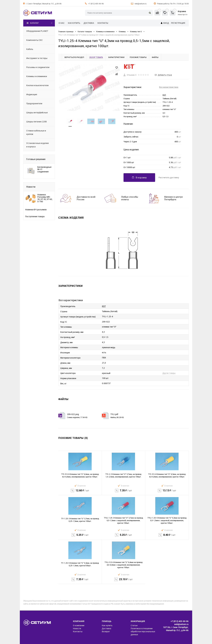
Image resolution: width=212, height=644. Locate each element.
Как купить (74, 23)
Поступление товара (35, 216)
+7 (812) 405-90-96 (96, 4)
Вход (166, 23)
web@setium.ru (141, 4)
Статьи (134, 625)
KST (164, 95)
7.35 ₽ (124, 492)
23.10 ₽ (124, 581)
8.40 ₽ (167, 537)
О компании (79, 625)
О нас (62, 23)
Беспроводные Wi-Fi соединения (44, 169)
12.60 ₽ (80, 492)
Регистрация (178, 23)
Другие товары (169, 373)
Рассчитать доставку (169, 177)
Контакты (103, 23)
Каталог (33, 23)
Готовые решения (36, 159)
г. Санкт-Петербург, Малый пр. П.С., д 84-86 (44, 4)
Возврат (106, 631)
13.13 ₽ (167, 492)
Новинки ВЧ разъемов (36, 210)
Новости (31, 187)
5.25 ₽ (80, 537)
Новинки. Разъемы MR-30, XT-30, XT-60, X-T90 (45, 198)
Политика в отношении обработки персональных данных (143, 631)
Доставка (89, 23)
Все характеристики (169, 87)
